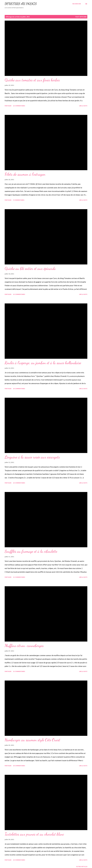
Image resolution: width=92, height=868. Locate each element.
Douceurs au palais (21, 4)
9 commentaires (19, 200)
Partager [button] (8, 106)
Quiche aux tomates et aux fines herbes (32, 80)
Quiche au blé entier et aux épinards (30, 269)
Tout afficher (81, 17)
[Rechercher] (77, 4)
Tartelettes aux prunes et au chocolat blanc (34, 834)
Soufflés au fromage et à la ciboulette (31, 551)
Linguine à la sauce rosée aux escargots (32, 457)
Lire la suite (83, 106)
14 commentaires (19, 389)
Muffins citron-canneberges (24, 646)
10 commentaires (19, 766)
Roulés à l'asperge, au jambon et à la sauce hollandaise (43, 363)
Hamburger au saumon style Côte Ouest (32, 740)
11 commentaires (19, 577)
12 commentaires (19, 106)
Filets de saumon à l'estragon (25, 174)
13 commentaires (19, 483)
